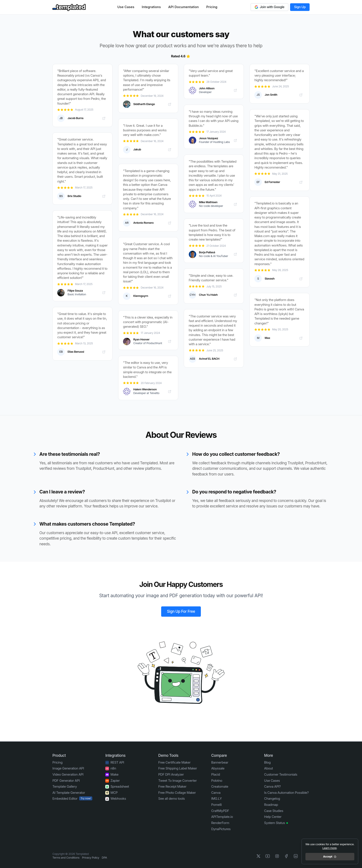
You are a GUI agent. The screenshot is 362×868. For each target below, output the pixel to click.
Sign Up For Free (181, 611)
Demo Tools (168, 755)
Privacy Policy (91, 858)
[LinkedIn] (296, 856)
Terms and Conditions (66, 858)
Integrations (151, 7)
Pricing (212, 7)
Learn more (329, 848)
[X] (258, 856)
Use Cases (126, 7)
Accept (330, 857)
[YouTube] (268, 856)
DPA (104, 858)
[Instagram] (277, 856)
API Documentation (183, 7)
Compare (219, 755)
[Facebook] (286, 856)
